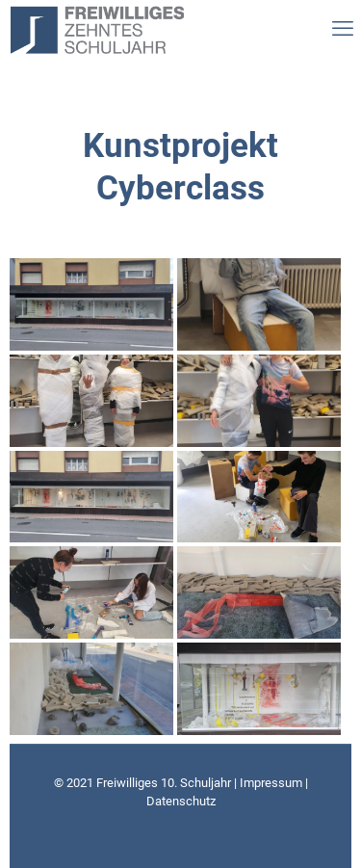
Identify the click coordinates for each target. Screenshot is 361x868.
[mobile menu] (337, 29)
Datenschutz (181, 801)
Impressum (271, 783)
